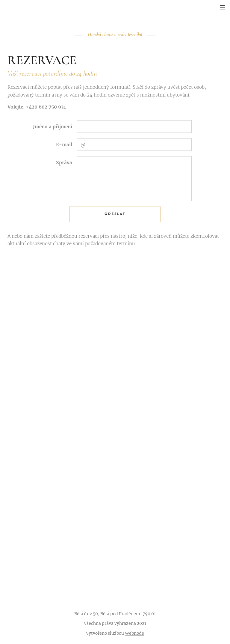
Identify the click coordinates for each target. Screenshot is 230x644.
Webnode (134, 633)
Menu (223, 8)
